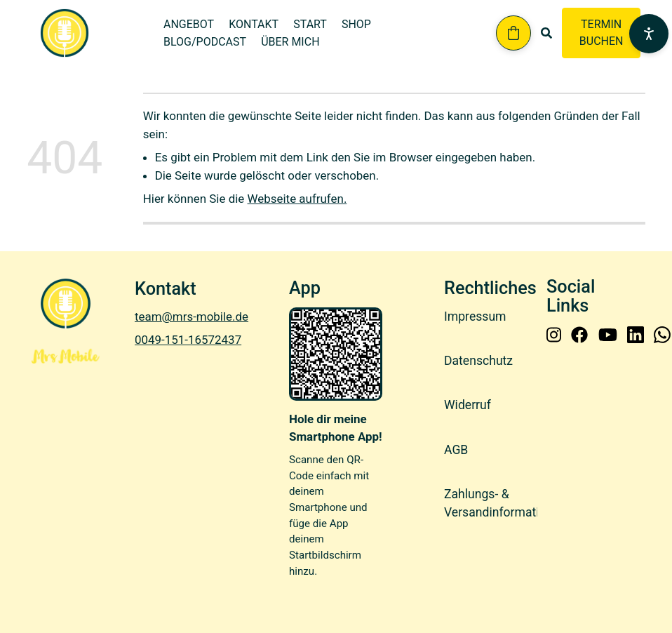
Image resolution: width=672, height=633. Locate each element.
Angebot (189, 24)
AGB (456, 450)
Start (310, 24)
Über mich (290, 42)
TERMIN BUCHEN (602, 33)
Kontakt (254, 24)
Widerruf (468, 405)
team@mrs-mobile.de (191, 316)
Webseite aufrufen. (297, 199)
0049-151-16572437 (188, 340)
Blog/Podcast (205, 42)
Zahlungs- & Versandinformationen (505, 503)
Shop (356, 24)
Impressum (475, 316)
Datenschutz (478, 361)
